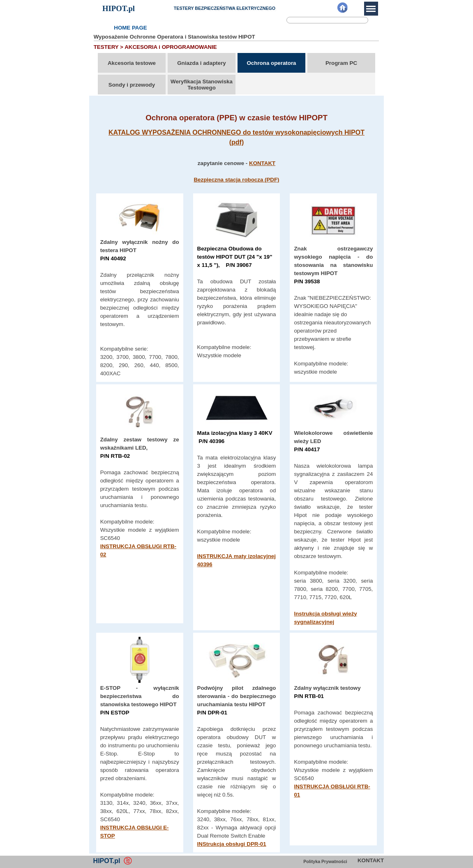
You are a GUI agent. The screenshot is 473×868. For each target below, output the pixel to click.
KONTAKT (262, 163)
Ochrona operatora (272, 63)
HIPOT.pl (119, 8)
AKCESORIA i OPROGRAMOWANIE (171, 47)
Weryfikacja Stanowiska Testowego (202, 85)
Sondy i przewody (132, 85)
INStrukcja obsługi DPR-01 (232, 844)
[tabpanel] (237, 148)
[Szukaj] (327, 20)
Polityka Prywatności (325, 861)
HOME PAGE (130, 28)
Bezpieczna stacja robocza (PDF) (236, 180)
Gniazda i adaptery (202, 63)
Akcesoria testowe (132, 63)
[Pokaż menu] (371, 9)
